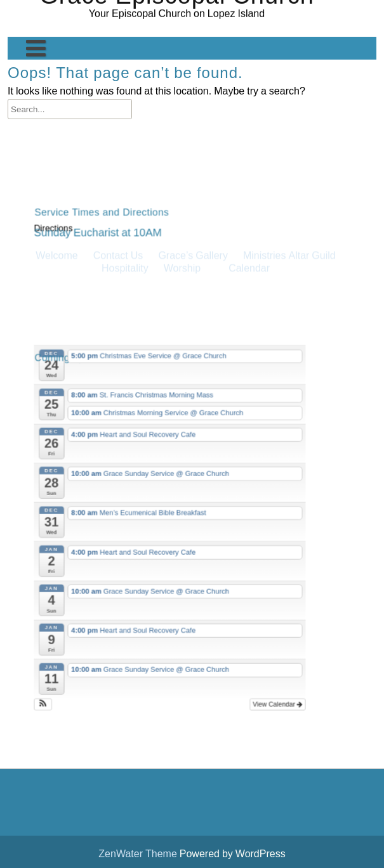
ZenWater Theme (139, 853)
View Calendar (269, 680)
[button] (56, 680)
